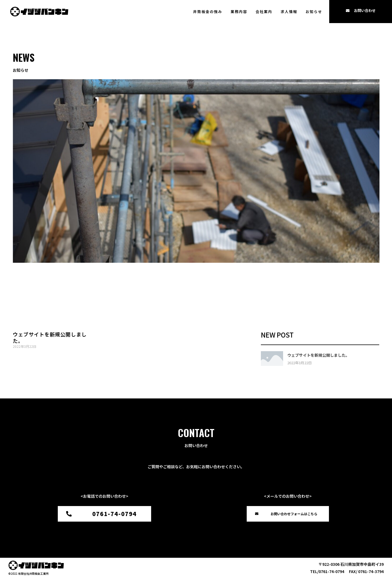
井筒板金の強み (208, 12)
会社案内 (264, 12)
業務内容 (239, 12)
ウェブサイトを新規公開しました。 (50, 337)
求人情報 (289, 12)
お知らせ (314, 12)
